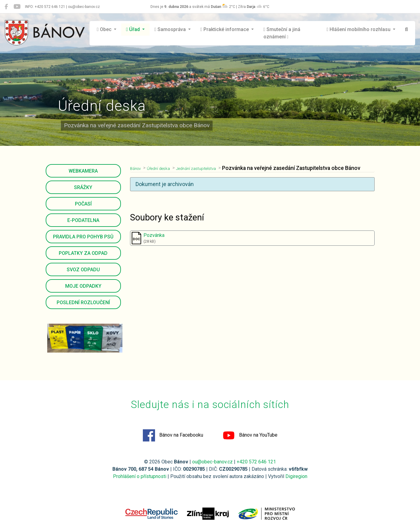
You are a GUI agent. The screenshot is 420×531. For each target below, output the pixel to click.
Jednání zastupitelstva (212, 168)
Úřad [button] (134, 29)
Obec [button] (105, 29)
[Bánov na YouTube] (17, 7)
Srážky (83, 187)
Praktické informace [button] (225, 29)
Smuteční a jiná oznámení (282, 33)
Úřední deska (165, 168)
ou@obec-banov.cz (212, 462)
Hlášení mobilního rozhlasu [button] (359, 29)
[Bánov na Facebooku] (6, 7)
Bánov (137, 168)
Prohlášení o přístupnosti (140, 476)
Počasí (83, 204)
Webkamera (83, 171)
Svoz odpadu (83, 270)
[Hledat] (406, 30)
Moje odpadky (83, 286)
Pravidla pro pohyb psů (83, 237)
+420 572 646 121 (256, 462)
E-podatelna (83, 220)
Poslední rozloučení (83, 302)
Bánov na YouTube (250, 435)
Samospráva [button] (171, 29)
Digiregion (296, 476)
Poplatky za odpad (83, 253)
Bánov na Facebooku (173, 435)
